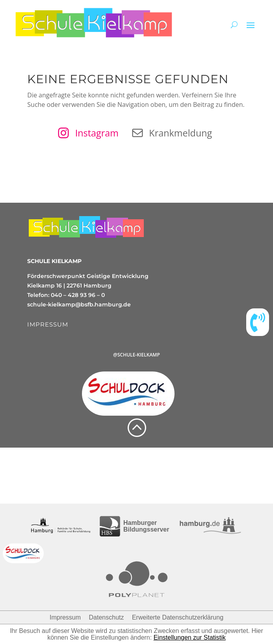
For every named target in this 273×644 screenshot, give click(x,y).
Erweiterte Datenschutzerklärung (178, 617)
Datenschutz (107, 617)
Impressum (65, 617)
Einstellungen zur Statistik (190, 637)
